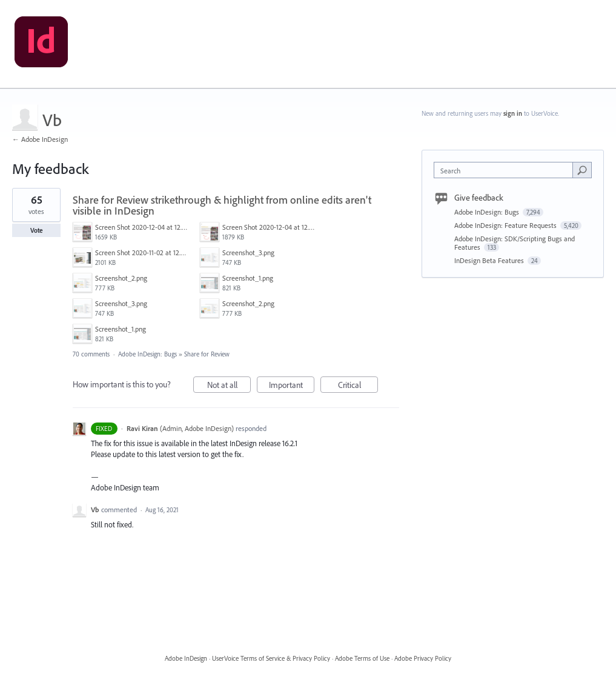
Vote (37, 230)
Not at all (229, 386)
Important (292, 386)
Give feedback (479, 198)
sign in (513, 113)
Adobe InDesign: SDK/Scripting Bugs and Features (515, 243)
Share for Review (207, 354)
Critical (358, 386)
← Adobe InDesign (40, 139)
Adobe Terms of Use (362, 658)
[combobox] (506, 170)
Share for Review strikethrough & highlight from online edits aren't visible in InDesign (222, 205)
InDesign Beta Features (490, 260)
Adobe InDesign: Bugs (147, 354)
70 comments (91, 354)
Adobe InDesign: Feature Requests (506, 225)
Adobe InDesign (186, 658)
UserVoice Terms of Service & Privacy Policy (271, 658)
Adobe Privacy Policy (423, 658)
